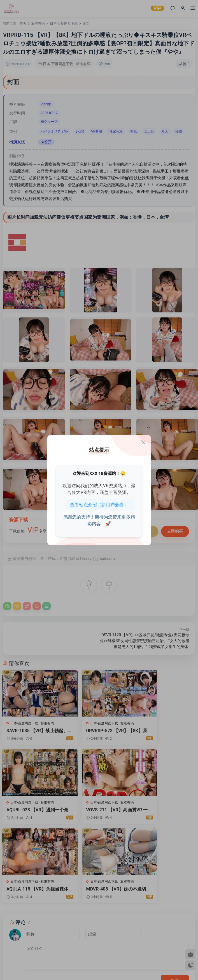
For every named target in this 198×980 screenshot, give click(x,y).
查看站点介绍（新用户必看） (99, 504)
